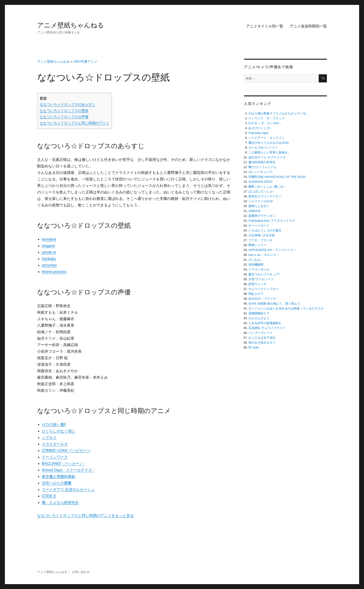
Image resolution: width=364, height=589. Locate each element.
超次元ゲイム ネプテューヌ (267, 157)
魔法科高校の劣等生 (262, 162)
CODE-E (49, 496)
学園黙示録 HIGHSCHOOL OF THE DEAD (277, 177)
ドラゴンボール (259, 269)
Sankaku (49, 259)
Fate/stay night (258, 133)
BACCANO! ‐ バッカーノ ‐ (64, 464)
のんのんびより (259, 318)
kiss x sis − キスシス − (263, 255)
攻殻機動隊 (256, 265)
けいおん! (255, 260)
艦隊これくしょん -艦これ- (266, 187)
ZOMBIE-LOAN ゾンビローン (66, 451)
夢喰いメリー (257, 245)
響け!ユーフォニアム (262, 167)
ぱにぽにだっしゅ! (261, 191)
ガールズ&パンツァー (263, 148)
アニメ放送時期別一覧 (308, 26)
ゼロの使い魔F (54, 425)
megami (48, 246)
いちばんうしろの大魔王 (265, 230)
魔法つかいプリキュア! (264, 274)
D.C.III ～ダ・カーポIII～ (265, 123)
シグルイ (49, 438)
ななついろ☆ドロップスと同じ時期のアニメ (75, 123)
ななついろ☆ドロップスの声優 (64, 117)
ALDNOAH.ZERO (260, 182)
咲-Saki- (254, 347)
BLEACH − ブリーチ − (263, 299)
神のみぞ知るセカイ (262, 343)
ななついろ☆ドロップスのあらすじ (68, 104)
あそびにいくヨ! (259, 128)
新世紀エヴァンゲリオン (265, 196)
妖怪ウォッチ (257, 284)
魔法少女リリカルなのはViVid (268, 143)
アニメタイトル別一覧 (265, 26)
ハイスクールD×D (260, 201)
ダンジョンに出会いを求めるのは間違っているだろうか (286, 308)
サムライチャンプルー (263, 289)
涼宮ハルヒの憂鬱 (57, 483)
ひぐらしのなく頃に (58, 431)
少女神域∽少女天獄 (262, 235)
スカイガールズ (55, 444)
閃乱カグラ (256, 294)
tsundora (49, 239)
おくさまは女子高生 (262, 338)
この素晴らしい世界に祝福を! (268, 152)
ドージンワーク (55, 457)
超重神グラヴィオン (262, 216)
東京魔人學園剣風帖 (58, 477)
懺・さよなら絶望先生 (60, 503)
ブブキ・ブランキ (260, 240)
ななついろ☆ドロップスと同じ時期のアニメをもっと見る (85, 516)
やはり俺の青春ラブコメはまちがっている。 (279, 113)
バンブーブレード (260, 333)
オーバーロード (259, 226)
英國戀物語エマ (259, 313)
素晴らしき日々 (259, 206)
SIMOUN (254, 211)
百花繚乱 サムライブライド (267, 328)
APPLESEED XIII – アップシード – (272, 250)
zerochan (49, 265)
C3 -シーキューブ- (261, 172)
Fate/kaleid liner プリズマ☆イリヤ (271, 221)
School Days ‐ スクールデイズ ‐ (68, 470)
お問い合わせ (81, 572)
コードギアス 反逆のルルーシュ (68, 490)
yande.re (49, 252)
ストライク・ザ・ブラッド (266, 118)
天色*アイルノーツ (261, 279)
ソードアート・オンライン (266, 138)
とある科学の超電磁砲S (265, 323)
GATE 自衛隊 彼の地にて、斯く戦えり (274, 304)
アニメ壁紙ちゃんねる (71, 25)
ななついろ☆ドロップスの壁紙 (64, 111)
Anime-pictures (54, 272)
